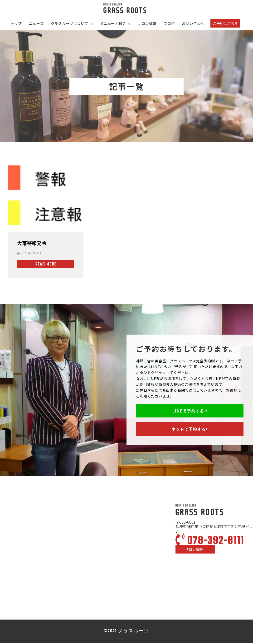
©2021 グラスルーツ (126, 632)
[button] (225, 24)
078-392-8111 (210, 542)
